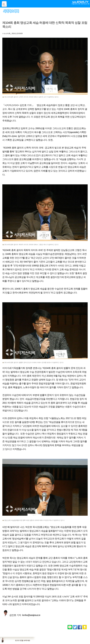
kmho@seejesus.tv (31, 615)
